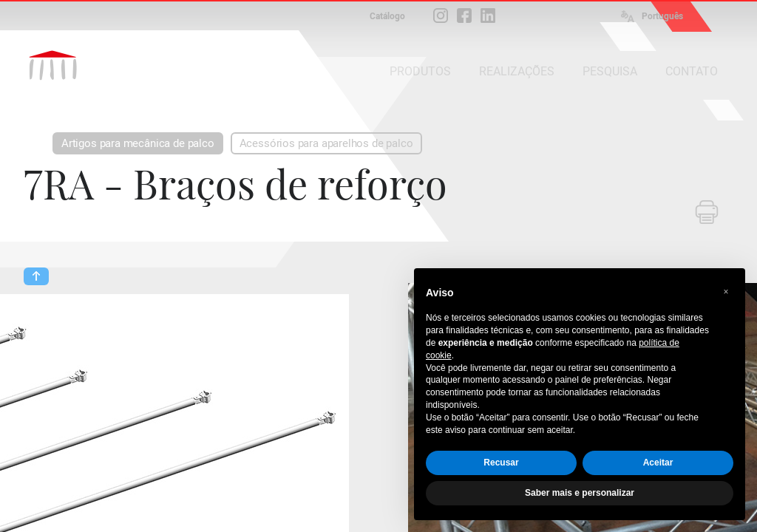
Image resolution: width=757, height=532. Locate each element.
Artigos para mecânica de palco (138, 143)
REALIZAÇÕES (517, 71)
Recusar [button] (501, 463)
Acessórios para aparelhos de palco (326, 143)
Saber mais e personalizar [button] (580, 493)
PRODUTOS (420, 71)
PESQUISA (610, 71)
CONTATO (692, 71)
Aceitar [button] (658, 463)
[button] (726, 292)
